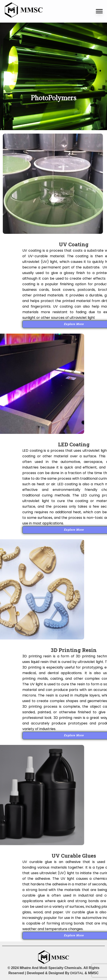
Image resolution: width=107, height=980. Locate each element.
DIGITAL (77, 973)
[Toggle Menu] (99, 11)
